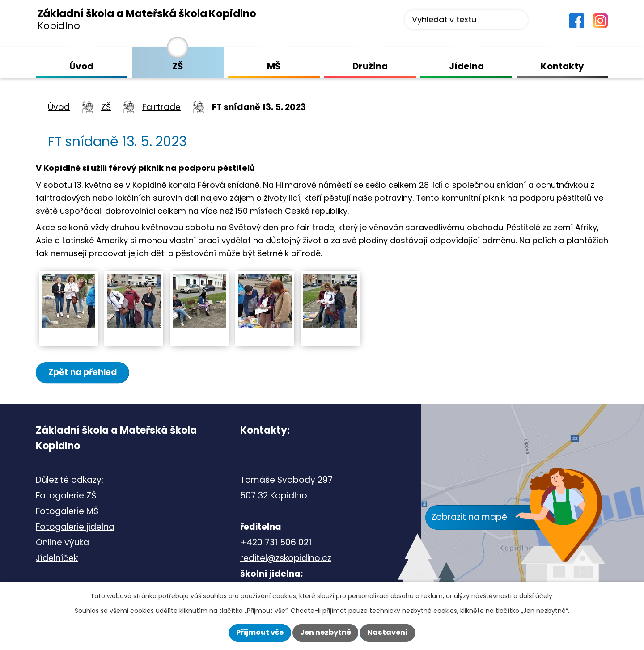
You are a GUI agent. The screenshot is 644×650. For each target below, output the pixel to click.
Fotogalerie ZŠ (66, 496)
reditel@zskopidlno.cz (286, 559)
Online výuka (62, 543)
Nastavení (388, 632)
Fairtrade (161, 107)
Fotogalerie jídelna (75, 527)
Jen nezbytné (326, 632)
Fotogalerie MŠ (67, 512)
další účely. (536, 596)
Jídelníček (57, 559)
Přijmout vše (260, 632)
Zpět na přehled (84, 373)
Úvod (59, 107)
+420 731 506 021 (276, 543)
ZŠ (106, 107)
